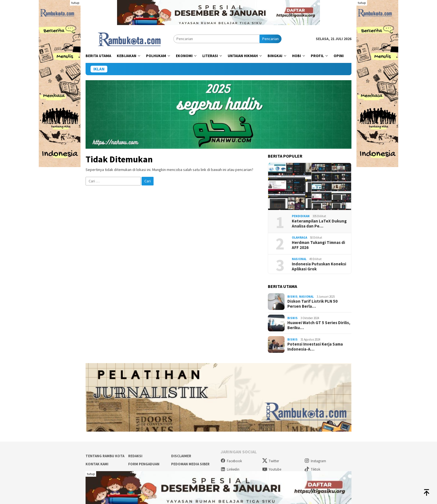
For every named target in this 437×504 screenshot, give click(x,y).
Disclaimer (181, 456)
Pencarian (270, 39)
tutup (75, 3)
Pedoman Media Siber (190, 464)
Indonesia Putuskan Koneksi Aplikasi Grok (319, 266)
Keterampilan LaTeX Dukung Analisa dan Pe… (319, 224)
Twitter (271, 461)
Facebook (231, 461)
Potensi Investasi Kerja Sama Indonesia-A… (315, 347)
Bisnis (292, 297)
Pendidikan (301, 216)
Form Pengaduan (144, 464)
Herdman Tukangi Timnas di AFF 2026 (318, 245)
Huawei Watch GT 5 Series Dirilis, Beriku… (319, 325)
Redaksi (135, 456)
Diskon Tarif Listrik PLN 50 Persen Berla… (312, 304)
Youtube (272, 469)
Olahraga (299, 238)
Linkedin (230, 469)
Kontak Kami (97, 464)
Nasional (299, 259)
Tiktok (312, 469)
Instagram (315, 461)
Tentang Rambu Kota (105, 456)
